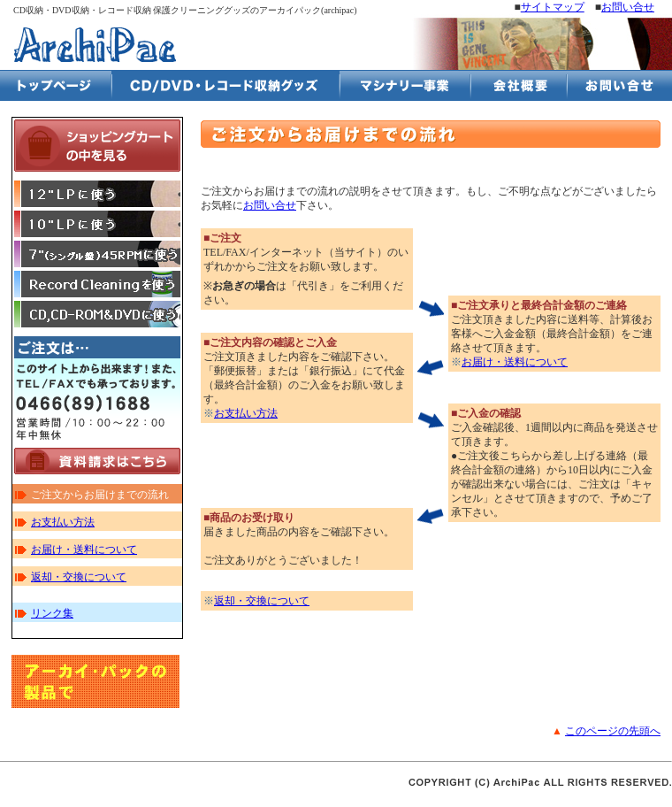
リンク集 (52, 613)
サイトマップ (553, 7)
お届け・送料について (84, 550)
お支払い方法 (63, 522)
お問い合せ (628, 7)
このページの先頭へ (613, 731)
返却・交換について (79, 577)
